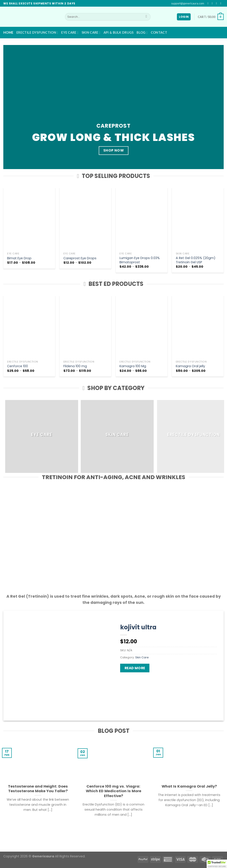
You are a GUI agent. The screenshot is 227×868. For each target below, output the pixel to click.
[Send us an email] (221, 3)
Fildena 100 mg (75, 366)
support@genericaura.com (188, 3)
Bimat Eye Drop (19, 258)
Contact (159, 32)
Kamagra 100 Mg (133, 366)
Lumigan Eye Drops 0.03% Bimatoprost (140, 260)
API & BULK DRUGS (119, 32)
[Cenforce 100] (29, 327)
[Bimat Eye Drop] (29, 219)
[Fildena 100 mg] (85, 327)
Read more (135, 668)
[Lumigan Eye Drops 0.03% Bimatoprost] (142, 219)
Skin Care (91, 33)
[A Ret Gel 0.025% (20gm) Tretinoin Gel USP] (198, 219)
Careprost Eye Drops (80, 258)
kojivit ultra (138, 627)
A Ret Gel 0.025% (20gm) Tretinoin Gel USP (196, 260)
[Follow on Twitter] (217, 3)
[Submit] (146, 17)
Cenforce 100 (18, 366)
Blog (142, 33)
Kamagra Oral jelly (190, 366)
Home (8, 32)
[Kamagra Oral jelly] (198, 327)
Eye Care (70, 33)
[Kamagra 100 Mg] (142, 327)
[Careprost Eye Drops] (85, 219)
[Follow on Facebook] (209, 3)
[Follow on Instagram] (213, 3)
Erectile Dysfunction (37, 33)
